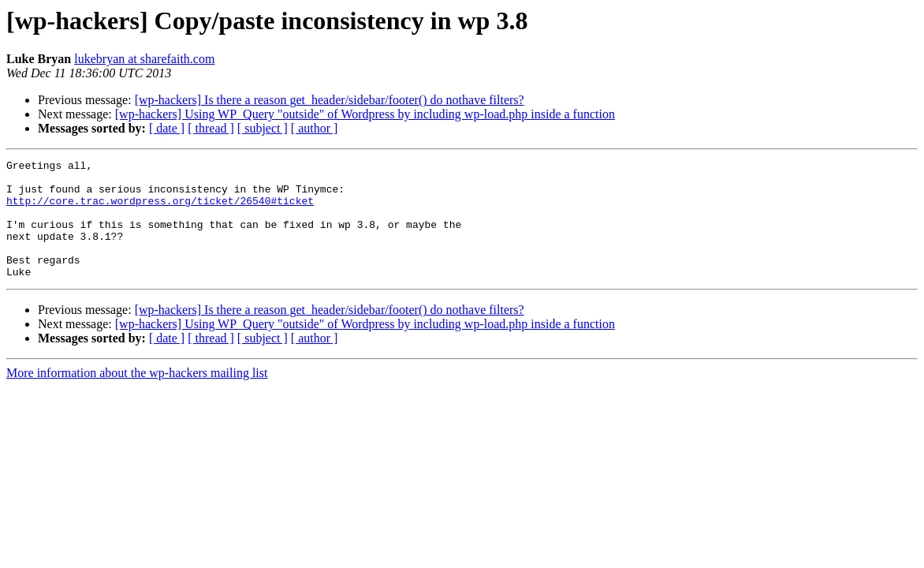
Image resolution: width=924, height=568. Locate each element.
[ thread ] (211, 128)
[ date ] (167, 128)
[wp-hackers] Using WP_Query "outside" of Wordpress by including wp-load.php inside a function (365, 114)
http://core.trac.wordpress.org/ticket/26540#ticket (160, 210)
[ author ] (315, 128)
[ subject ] (263, 128)
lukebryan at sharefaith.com (144, 59)
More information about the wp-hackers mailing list (137, 396)
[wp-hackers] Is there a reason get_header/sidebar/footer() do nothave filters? (330, 100)
